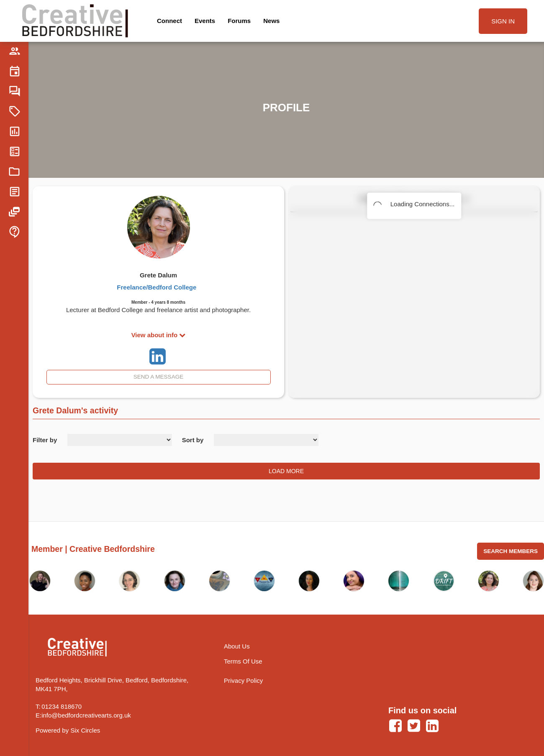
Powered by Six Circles (68, 730)
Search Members (511, 551)
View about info (159, 335)
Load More (286, 471)
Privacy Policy (243, 680)
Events (205, 21)
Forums (239, 21)
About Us (237, 646)
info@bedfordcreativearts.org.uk (86, 715)
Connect (169, 21)
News (271, 21)
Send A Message (158, 377)
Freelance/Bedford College (157, 287)
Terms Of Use (243, 661)
